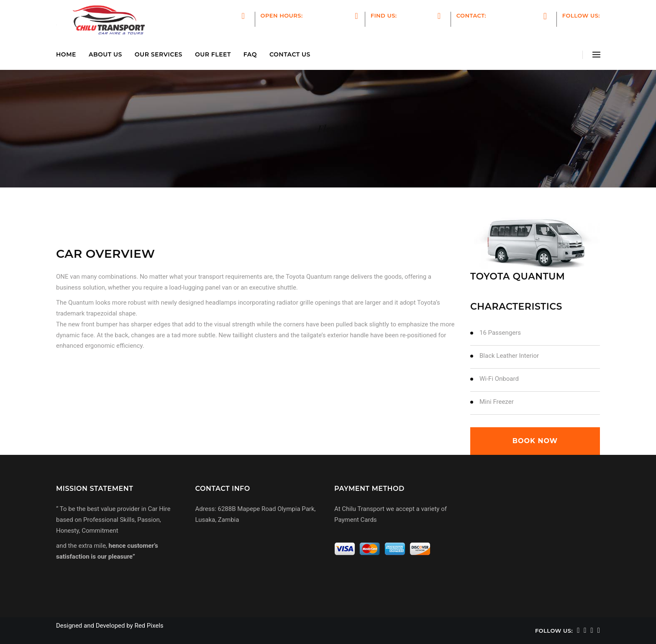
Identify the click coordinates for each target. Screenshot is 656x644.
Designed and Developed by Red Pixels (110, 626)
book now (535, 441)
